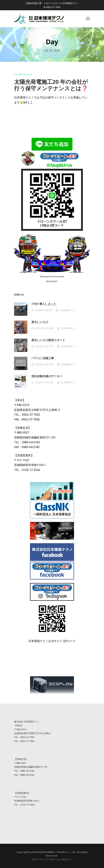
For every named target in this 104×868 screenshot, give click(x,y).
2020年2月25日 (23, 74)
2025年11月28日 (45, 328)
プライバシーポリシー (60, 859)
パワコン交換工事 (43, 358)
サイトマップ (39, 859)
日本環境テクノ (68, 310)
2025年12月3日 (44, 310)
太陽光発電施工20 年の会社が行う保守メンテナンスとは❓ (51, 85)
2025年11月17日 (45, 346)
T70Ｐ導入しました (44, 304)
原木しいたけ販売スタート (48, 340)
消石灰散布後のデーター (47, 376)
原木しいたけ (40, 322)
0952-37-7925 (53, 7)
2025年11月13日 (45, 364)
